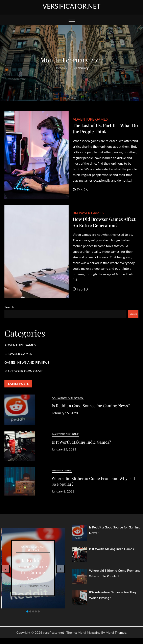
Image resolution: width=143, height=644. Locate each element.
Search (9, 307)
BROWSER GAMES (88, 213)
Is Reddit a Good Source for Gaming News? (91, 406)
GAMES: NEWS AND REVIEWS (27, 362)
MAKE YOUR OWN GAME (23, 371)
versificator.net (71, 6)
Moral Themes (116, 632)
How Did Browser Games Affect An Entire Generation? (104, 222)
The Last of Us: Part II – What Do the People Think (105, 128)
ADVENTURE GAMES (90, 119)
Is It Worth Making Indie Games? (81, 442)
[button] (27, 611)
